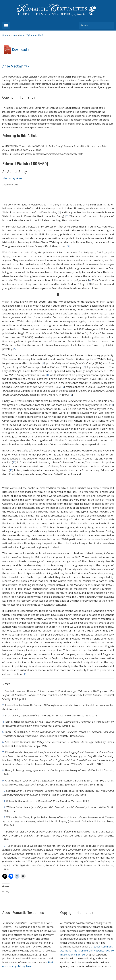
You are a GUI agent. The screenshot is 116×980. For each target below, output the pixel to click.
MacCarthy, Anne (12, 178)
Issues (14, 35)
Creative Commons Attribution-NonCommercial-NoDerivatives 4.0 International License (87, 950)
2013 (16, 185)
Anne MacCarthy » (16, 66)
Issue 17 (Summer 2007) (31, 35)
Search (110, 25)
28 (4, 185)
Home (5, 35)
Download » (16, 50)
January (9, 185)
